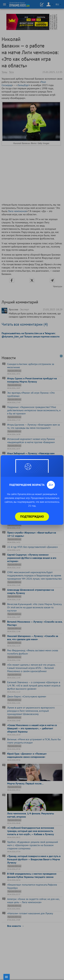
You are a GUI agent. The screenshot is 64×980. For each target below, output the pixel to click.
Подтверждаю (32, 517)
